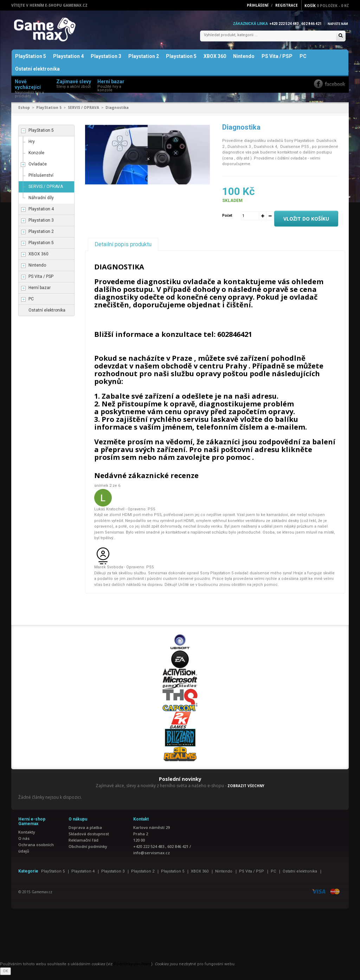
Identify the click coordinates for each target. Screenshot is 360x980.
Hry (32, 146)
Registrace (287, 5)
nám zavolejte (184, 462)
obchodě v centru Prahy (205, 371)
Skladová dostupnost (89, 839)
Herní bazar (40, 293)
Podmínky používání (132, 969)
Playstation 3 (106, 61)
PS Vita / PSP (277, 61)
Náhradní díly (41, 203)
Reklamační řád (83, 845)
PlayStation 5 (31, 61)
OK (5, 976)
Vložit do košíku (306, 224)
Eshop (24, 112)
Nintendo (244, 61)
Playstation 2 (144, 61)
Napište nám (336, 24)
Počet (227, 220)
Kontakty (27, 837)
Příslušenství (41, 180)
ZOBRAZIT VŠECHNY (246, 790)
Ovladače (38, 169)
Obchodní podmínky (88, 851)
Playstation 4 (68, 61)
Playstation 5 (181, 61)
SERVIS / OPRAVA (83, 112)
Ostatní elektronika (37, 74)
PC (303, 61)
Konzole (36, 158)
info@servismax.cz (152, 858)
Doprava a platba (85, 832)
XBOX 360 (215, 61)
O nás (24, 843)
